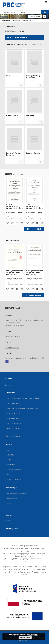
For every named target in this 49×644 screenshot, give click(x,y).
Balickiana (10, 76)
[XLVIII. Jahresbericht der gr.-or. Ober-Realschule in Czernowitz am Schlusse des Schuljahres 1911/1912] (35, 257)
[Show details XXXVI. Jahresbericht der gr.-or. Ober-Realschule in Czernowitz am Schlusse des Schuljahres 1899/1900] (21, 289)
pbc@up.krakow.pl (13, 347)
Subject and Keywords (14, 480)
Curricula (30, 116)
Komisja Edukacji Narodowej (33, 77)
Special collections (13, 418)
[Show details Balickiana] (21, 85)
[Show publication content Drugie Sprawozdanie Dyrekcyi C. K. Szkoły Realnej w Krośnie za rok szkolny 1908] (37, 223)
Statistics (9, 504)
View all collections (13, 436)
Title (7, 450)
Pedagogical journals (14, 423)
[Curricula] (35, 101)
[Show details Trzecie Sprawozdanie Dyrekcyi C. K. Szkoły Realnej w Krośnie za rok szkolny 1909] (21, 223)
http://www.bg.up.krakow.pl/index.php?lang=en (25, 358)
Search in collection (17, 38)
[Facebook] (7, 362)
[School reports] (14, 101)
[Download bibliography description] (12, 223)
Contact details (11, 499)
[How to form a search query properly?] (44, 17)
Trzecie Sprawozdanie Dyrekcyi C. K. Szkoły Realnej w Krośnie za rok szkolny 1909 (14, 206)
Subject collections (13, 413)
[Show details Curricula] (41, 123)
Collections (16, 20)
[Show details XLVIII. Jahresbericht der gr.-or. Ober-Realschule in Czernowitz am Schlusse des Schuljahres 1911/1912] (41, 289)
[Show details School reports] (21, 123)
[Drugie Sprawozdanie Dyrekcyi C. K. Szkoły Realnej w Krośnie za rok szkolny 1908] (35, 190)
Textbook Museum (13, 403)
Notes (8, 475)
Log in (8, 520)
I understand (25, 637)
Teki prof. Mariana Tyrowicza (14, 154)
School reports (12, 116)
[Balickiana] (14, 62)
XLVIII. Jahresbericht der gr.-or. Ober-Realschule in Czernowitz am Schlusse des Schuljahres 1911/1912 (34, 273)
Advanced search (35, 17)
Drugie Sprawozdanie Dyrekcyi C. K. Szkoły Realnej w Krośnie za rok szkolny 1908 (34, 206)
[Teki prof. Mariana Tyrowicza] (14, 139)
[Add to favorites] (7, 223)
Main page (9, 385)
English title (10, 455)
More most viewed (33, 295)
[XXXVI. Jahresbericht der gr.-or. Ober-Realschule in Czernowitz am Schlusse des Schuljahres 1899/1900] (15, 257)
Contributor (10, 465)
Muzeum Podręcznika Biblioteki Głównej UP (22, 408)
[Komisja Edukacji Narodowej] (35, 62)
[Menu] (46, 2)
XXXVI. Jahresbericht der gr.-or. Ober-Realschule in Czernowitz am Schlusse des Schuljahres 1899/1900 (14, 273)
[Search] (45, 12)
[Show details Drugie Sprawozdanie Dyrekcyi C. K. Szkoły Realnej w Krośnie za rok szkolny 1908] (41, 223)
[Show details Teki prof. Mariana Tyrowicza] (21, 162)
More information (33, 635)
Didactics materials (13, 428)
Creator (9, 460)
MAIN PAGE (6, 20)
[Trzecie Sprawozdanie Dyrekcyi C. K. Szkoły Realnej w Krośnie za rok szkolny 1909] (15, 190)
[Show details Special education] (41, 162)
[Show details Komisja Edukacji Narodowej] (41, 85)
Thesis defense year (13, 470)
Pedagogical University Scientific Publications (23, 399)
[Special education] (35, 139)
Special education (34, 153)
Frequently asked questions (16, 494)
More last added (34, 229)
